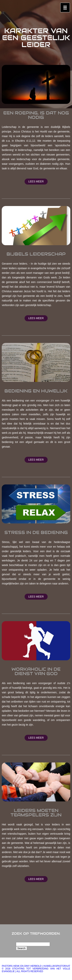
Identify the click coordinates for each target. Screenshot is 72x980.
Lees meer (36, 181)
